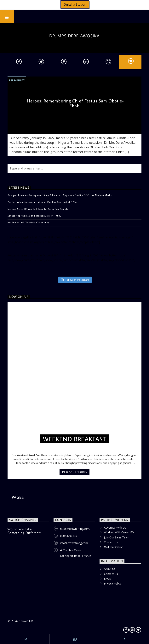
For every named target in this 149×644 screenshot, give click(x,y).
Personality (17, 80)
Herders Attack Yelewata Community (29, 222)
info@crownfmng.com (74, 543)
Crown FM (26, 621)
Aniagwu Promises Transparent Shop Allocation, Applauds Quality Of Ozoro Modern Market (60, 195)
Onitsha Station (75, 4)
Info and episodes (74, 472)
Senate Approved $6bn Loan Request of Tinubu (34, 216)
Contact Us (111, 542)
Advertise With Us (115, 527)
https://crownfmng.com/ (75, 529)
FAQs (107, 579)
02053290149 (69, 536)
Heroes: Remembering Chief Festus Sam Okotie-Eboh (75, 103)
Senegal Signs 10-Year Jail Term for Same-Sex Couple (38, 209)
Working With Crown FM (119, 532)
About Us (110, 569)
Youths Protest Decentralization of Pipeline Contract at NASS (42, 202)
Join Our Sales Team (117, 537)
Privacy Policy (112, 583)
